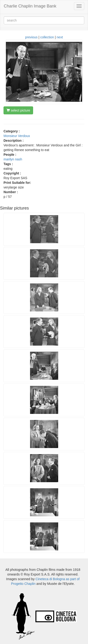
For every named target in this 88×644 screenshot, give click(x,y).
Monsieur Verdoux (17, 136)
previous (31, 37)
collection (47, 37)
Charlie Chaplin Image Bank (30, 6)
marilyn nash (13, 159)
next (60, 37)
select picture (18, 110)
